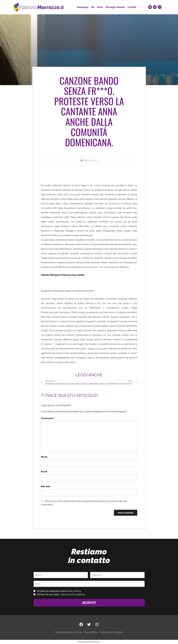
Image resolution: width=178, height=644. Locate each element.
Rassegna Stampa (115, 7)
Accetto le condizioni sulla (59, 591)
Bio (93, 7)
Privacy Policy (74, 591)
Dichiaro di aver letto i (61, 594)
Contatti (132, 7)
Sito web (46, 486)
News (100, 7)
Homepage (83, 7)
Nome (44, 457)
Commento (48, 418)
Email (44, 472)
